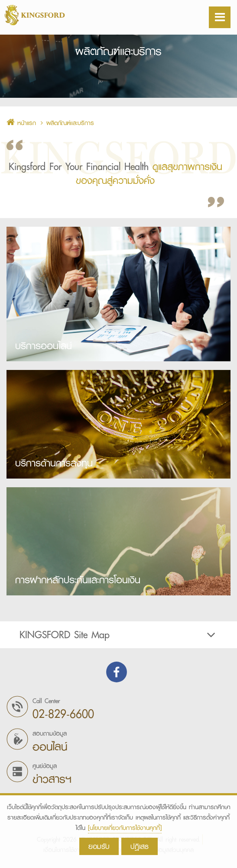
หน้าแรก (21, 123)
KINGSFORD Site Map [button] (118, 635)
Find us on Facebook (117, 672)
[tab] (118, 635)
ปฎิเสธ (140, 846)
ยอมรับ (99, 846)
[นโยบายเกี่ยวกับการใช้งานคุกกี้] (125, 828)
